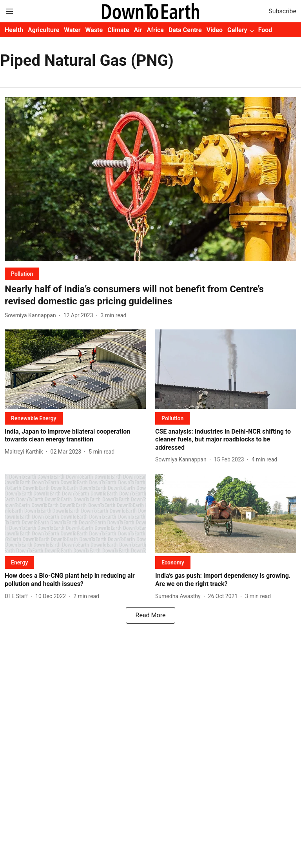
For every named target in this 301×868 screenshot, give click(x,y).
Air (138, 30)
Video (215, 30)
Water (72, 30)
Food (265, 30)
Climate (118, 30)
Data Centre (185, 30)
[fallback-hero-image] (150, 179)
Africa (155, 30)
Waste (94, 30)
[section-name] (22, 274)
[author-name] (32, 316)
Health (14, 30)
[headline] (150, 295)
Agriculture (44, 30)
